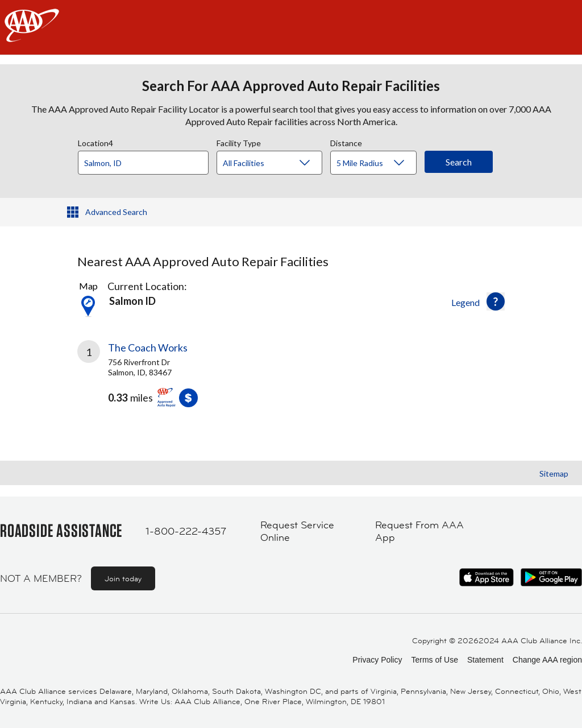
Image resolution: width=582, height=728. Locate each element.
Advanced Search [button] (116, 212)
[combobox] (147, 160)
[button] (496, 301)
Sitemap (554, 473)
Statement (485, 660)
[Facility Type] (278, 163)
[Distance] (378, 163)
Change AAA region (547, 660)
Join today (123, 578)
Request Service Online (297, 531)
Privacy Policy (377, 660)
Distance (346, 142)
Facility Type (239, 142)
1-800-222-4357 (186, 531)
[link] (184, 378)
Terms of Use (434, 660)
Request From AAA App (419, 531)
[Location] (143, 163)
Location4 (95, 142)
